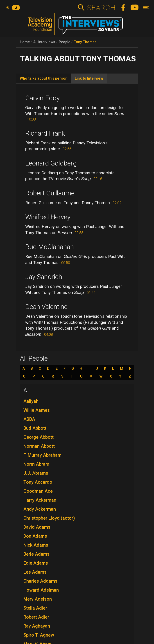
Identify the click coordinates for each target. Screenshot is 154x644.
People (65, 42)
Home (25, 42)
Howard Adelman (41, 590)
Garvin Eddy (42, 98)
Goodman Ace (38, 491)
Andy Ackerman (40, 509)
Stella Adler (35, 608)
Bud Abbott (35, 428)
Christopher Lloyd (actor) (49, 518)
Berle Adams (36, 554)
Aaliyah (31, 401)
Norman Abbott (39, 446)
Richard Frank (45, 133)
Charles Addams (40, 581)
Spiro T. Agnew (39, 635)
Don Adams (35, 536)
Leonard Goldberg (51, 163)
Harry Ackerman (40, 500)
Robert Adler (36, 617)
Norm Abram (36, 464)
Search (101, 8)
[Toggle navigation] (146, 8)
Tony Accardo (38, 482)
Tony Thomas (85, 42)
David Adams (37, 527)
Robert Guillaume (50, 193)
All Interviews (44, 42)
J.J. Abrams (36, 473)
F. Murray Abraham (42, 455)
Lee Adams (35, 572)
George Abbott (38, 437)
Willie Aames (37, 410)
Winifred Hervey (48, 217)
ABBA (29, 419)
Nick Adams (36, 545)
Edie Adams (36, 563)
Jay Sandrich (44, 277)
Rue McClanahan (50, 247)
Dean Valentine (46, 307)
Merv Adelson (38, 599)
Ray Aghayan (37, 626)
